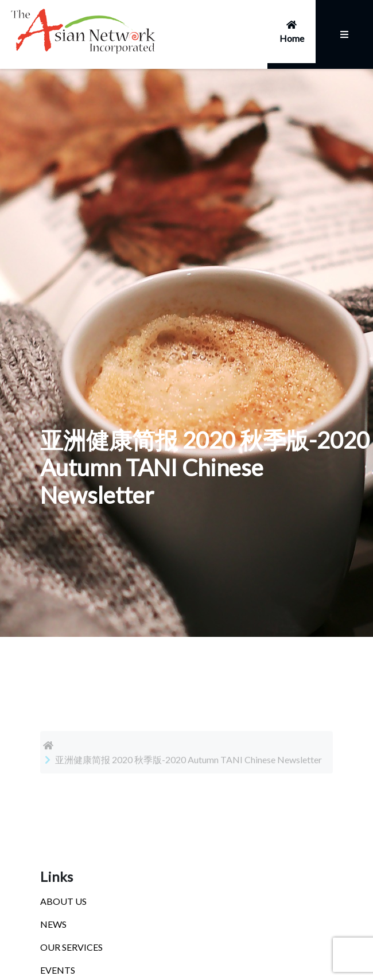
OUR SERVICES (71, 947)
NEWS (53, 924)
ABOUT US (63, 901)
